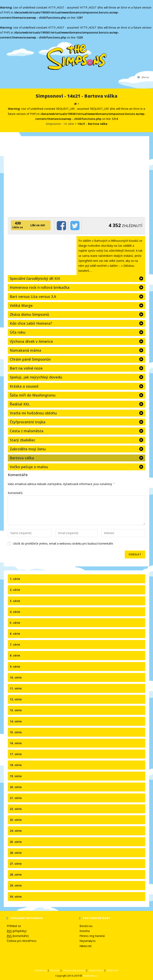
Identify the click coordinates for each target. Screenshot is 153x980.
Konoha (85, 931)
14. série (16, 721)
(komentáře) (18, 936)
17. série (16, 754)
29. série (16, 885)
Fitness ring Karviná (92, 936)
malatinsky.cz (90, 976)
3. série (15, 601)
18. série (16, 765)
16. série (16, 743)
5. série (15, 623)
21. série (16, 798)
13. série (16, 710)
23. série (16, 820)
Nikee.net (86, 946)
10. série (16, 677)
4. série (15, 612)
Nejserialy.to (88, 941)
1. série (15, 579)
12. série (16, 699)
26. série (16, 853)
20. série (16, 787)
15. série (16, 732)
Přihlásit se (14, 926)
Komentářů (15, 493)
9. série (15, 667)
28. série (16, 875)
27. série (16, 864)
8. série (15, 655)
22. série (16, 809)
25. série (16, 842)
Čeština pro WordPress (22, 941)
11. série (16, 688)
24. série (16, 831)
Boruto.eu (86, 926)
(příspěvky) (17, 931)
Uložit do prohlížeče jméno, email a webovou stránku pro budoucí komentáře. (63, 543)
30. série (16, 897)
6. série (15, 634)
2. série (15, 590)
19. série (16, 776)
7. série (15, 645)
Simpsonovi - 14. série (60, 124)
